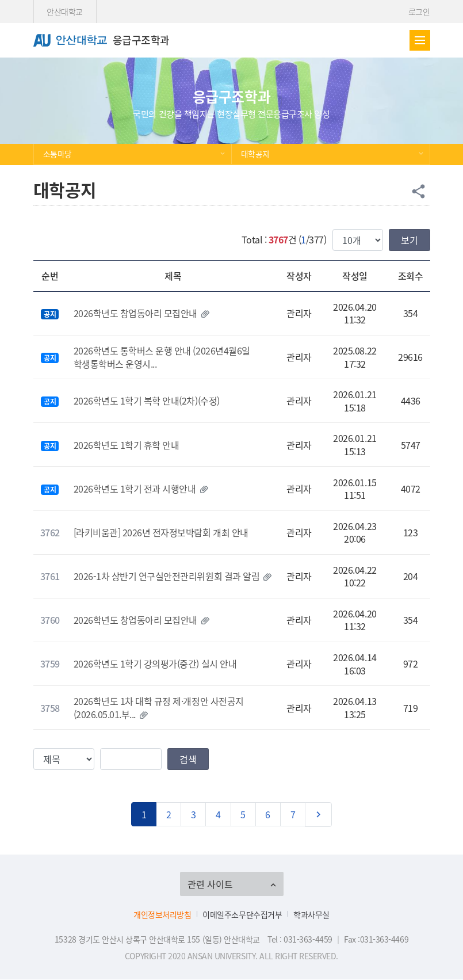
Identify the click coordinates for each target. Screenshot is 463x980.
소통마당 (58, 154)
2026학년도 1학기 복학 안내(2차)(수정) (147, 401)
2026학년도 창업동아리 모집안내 (135, 313)
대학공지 (255, 154)
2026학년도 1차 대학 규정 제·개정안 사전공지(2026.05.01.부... (159, 707)
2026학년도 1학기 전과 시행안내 (135, 489)
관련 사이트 (210, 884)
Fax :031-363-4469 (376, 939)
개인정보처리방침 (162, 915)
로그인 (419, 12)
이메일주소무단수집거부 (242, 915)
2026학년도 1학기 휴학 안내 (127, 445)
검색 (188, 759)
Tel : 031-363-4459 (300, 939)
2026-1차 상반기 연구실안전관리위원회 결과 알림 (167, 576)
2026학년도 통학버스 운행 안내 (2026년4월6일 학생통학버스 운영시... (162, 357)
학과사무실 (311, 915)
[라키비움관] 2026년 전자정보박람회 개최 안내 (161, 532)
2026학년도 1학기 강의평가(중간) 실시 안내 (155, 663)
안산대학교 (65, 12)
